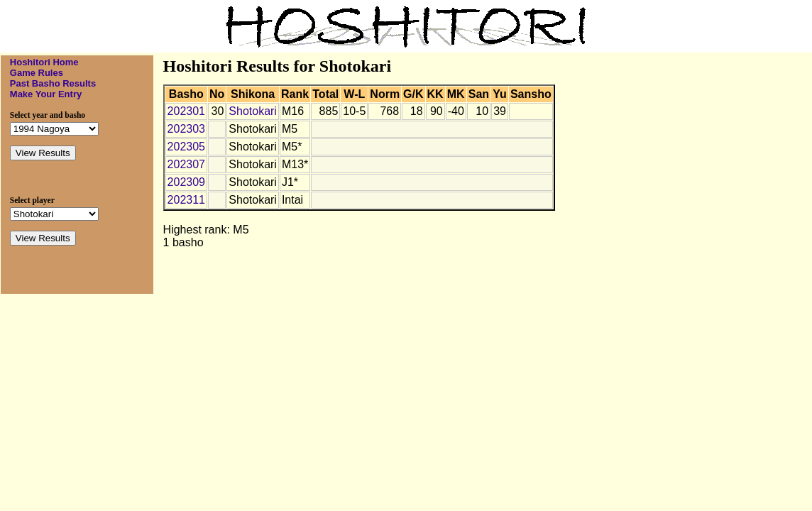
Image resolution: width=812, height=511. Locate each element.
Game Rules (37, 73)
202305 (186, 147)
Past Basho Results (53, 83)
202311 (186, 200)
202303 (186, 129)
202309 (186, 182)
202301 (186, 111)
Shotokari (253, 111)
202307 (186, 164)
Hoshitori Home (44, 62)
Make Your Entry (46, 94)
